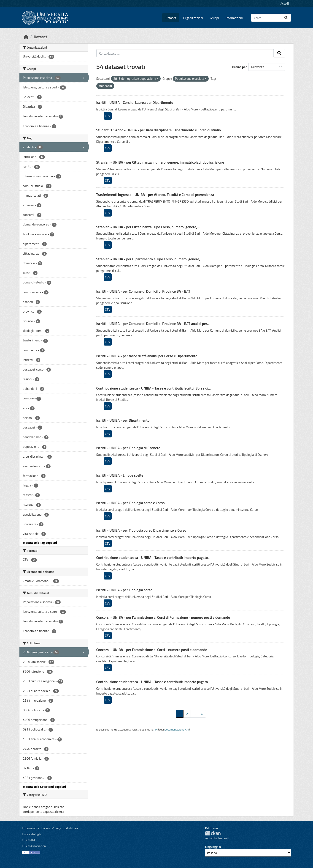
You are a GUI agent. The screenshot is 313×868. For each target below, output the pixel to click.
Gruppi (214, 18)
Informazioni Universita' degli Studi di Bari (50, 828)
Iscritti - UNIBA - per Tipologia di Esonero (128, 448)
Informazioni (234, 18)
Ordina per (240, 67)
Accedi (285, 3)
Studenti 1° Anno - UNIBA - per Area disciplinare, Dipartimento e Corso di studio (159, 130)
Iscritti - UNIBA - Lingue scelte (120, 475)
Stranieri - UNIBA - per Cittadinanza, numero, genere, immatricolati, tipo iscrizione (160, 162)
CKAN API (28, 840)
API (156, 729)
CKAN (213, 833)
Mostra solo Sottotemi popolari (44, 787)
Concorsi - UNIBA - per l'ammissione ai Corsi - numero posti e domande (152, 650)
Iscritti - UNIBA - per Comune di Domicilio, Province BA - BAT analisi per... (153, 324)
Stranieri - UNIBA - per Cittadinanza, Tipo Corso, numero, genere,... (148, 227)
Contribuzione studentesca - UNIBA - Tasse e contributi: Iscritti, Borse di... (154, 388)
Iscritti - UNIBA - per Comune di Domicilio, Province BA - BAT (143, 291)
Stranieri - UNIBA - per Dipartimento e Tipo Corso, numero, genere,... (150, 259)
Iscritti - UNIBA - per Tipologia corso (124, 590)
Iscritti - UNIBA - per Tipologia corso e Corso (131, 503)
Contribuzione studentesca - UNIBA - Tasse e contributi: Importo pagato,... (154, 558)
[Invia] (286, 18)
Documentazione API (177, 729)
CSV (108, 116)
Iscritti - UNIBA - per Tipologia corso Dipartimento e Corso (141, 530)
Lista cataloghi (32, 834)
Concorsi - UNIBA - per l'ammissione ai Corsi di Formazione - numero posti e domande (163, 617)
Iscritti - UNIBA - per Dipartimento (123, 420)
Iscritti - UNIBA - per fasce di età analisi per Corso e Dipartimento (147, 356)
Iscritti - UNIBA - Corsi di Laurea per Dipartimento (135, 102)
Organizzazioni (193, 18)
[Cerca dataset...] (271, 18)
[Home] (26, 37)
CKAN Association (34, 846)
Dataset (171, 18)
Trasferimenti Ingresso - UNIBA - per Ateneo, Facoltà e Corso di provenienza (155, 195)
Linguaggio (213, 847)
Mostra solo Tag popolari (40, 542)
